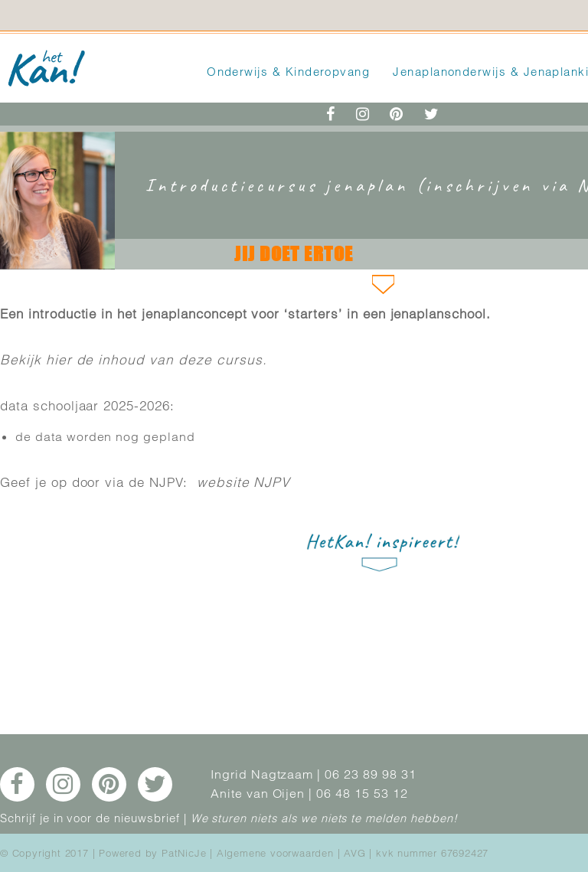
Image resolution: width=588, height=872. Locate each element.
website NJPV (244, 482)
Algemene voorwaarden (275, 853)
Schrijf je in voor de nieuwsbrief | (93, 818)
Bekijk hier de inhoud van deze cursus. (133, 359)
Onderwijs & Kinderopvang (288, 72)
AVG (354, 853)
